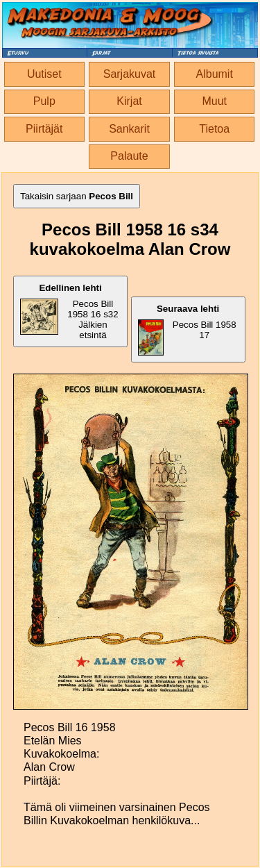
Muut (214, 101)
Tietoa (214, 129)
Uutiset (44, 74)
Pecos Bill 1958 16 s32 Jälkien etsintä (69, 311)
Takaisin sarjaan (77, 196)
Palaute (129, 156)
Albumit (215, 74)
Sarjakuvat (130, 74)
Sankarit (129, 129)
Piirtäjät (44, 129)
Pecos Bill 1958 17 (187, 329)
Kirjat (129, 101)
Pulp (44, 101)
